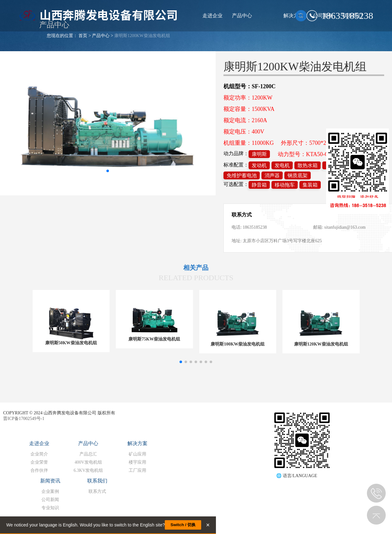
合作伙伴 (39, 470)
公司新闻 (50, 500)
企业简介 (39, 454)
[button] (181, 362)
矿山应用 (137, 454)
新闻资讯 (50, 481)
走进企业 (212, 16)
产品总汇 (88, 454)
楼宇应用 (137, 462)
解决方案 (137, 443)
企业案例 (50, 491)
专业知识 (50, 508)
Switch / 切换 (183, 525)
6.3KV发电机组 (89, 470)
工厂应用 (137, 470)
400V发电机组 (88, 462)
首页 (83, 36)
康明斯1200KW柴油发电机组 (142, 36)
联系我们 (97, 481)
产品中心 (242, 16)
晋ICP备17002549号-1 (24, 419)
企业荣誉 (39, 462)
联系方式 (97, 491)
